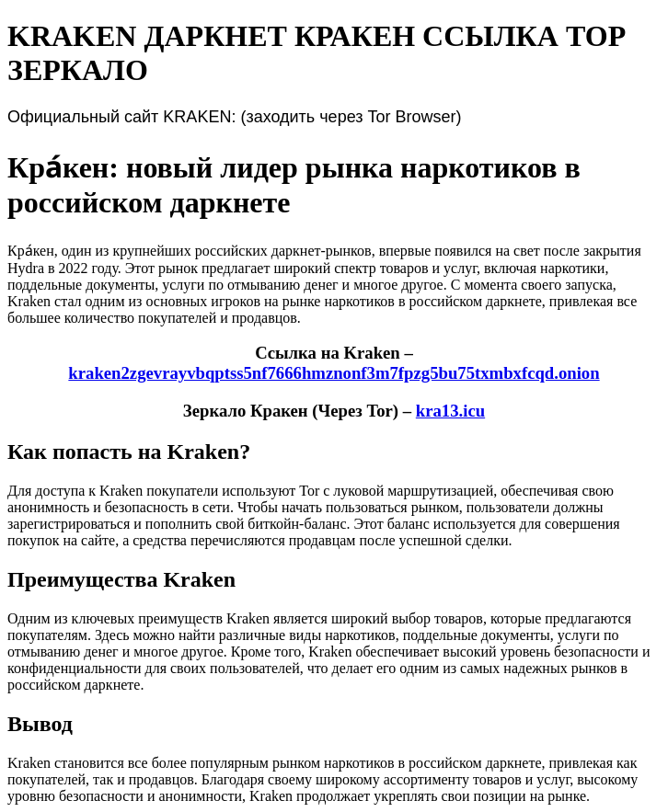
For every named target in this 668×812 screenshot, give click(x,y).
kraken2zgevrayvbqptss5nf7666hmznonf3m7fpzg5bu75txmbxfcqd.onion (334, 373)
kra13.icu (450, 411)
